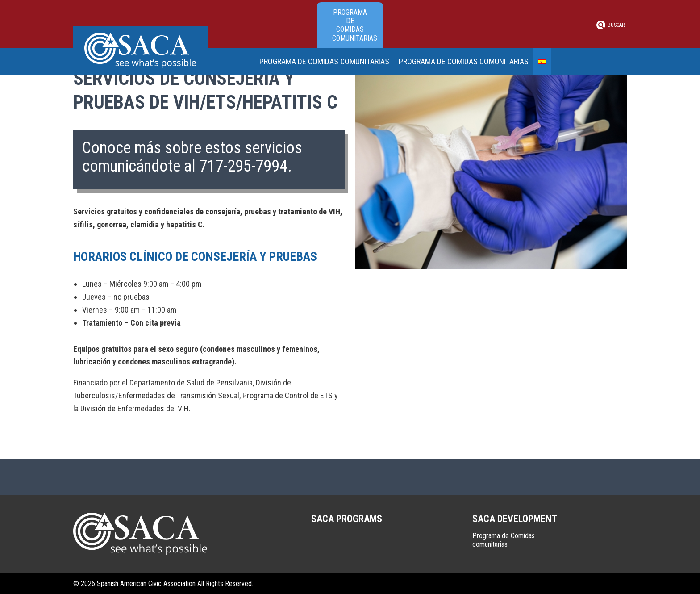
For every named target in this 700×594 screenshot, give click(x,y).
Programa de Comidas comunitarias (355, 25)
